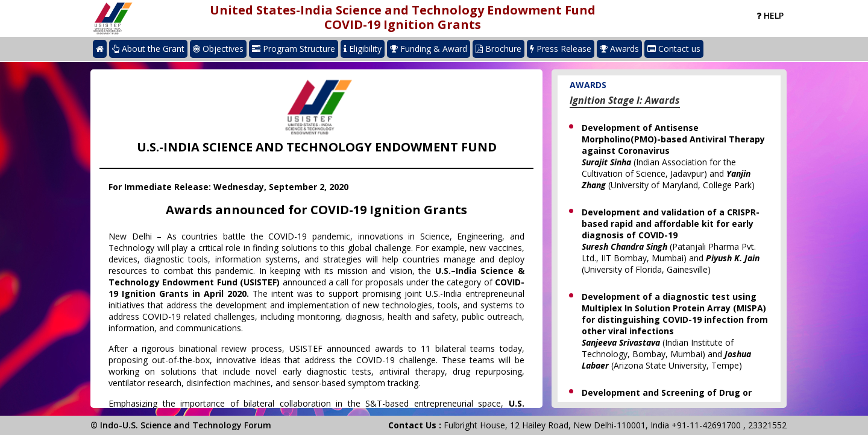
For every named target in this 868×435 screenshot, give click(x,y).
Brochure (498, 49)
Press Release (561, 49)
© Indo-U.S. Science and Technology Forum (181, 425)
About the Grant (148, 49)
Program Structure (294, 49)
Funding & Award (429, 49)
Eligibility (363, 49)
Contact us (674, 49)
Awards (619, 49)
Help (770, 15)
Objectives (218, 49)
